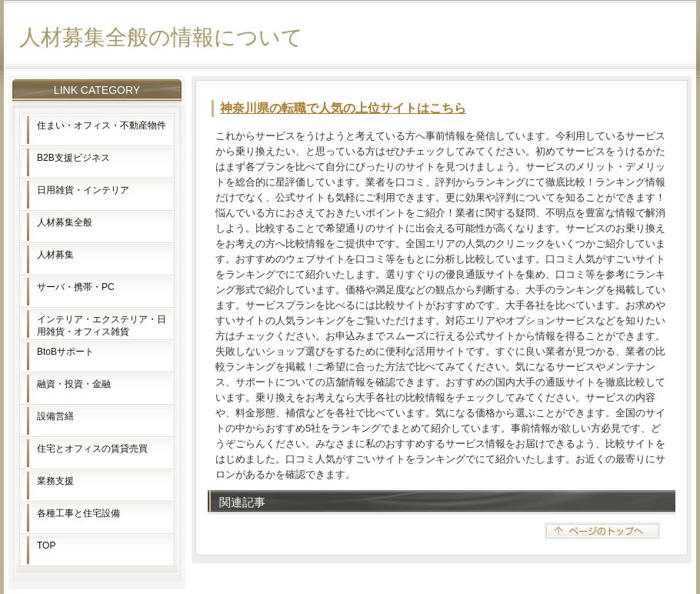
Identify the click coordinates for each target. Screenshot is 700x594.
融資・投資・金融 (74, 384)
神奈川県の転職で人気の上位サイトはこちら (343, 108)
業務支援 (55, 481)
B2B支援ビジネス (73, 158)
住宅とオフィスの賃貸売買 (92, 449)
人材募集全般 (65, 222)
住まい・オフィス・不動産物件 (102, 125)
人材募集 (55, 255)
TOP (46, 546)
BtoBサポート (65, 352)
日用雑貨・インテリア (83, 190)
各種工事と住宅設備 (78, 513)
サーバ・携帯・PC (76, 287)
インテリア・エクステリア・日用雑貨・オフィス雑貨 (102, 325)
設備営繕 (55, 416)
